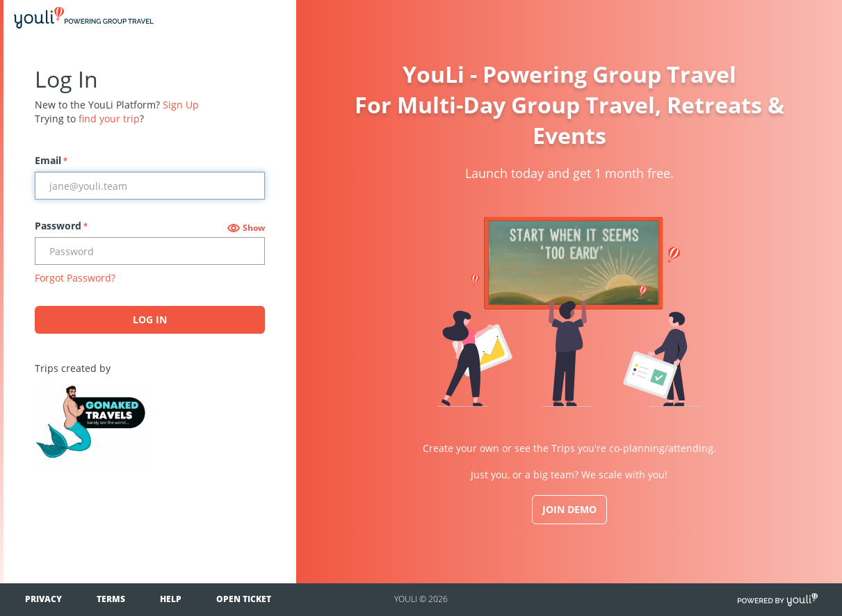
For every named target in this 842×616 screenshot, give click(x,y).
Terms (111, 599)
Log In (150, 319)
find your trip (109, 119)
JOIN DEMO (569, 509)
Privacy (43, 599)
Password (61, 226)
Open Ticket (244, 599)
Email (51, 160)
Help (171, 599)
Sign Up (181, 105)
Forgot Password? (75, 278)
